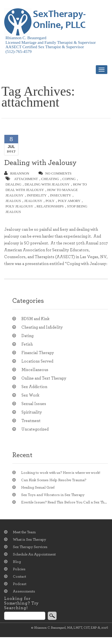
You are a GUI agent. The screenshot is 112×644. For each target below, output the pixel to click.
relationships (50, 206)
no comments (55, 173)
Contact (19, 577)
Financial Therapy (38, 353)
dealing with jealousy (47, 184)
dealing (13, 184)
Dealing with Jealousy (40, 163)
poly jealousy (19, 206)
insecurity (61, 195)
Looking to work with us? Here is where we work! (61, 473)
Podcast (20, 584)
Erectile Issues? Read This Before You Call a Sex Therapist (65, 502)
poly (50, 201)
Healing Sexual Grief (38, 488)
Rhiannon (17, 173)
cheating (50, 179)
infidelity (37, 195)
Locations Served (37, 361)
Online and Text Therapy (44, 378)
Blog (17, 562)
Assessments (24, 591)
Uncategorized (35, 429)
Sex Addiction (34, 387)
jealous (13, 201)
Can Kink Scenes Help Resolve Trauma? (54, 480)
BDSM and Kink (35, 319)
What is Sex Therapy (30, 540)
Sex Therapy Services (30, 547)
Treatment (31, 421)
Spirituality (32, 412)
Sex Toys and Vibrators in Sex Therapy (53, 495)
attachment (26, 179)
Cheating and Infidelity (42, 327)
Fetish (27, 344)
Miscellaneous (35, 370)
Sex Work (30, 395)
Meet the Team (24, 532)
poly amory (69, 201)
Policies (19, 569)
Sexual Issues (34, 404)
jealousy (33, 201)
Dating (27, 336)
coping (69, 179)
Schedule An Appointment (34, 554)
